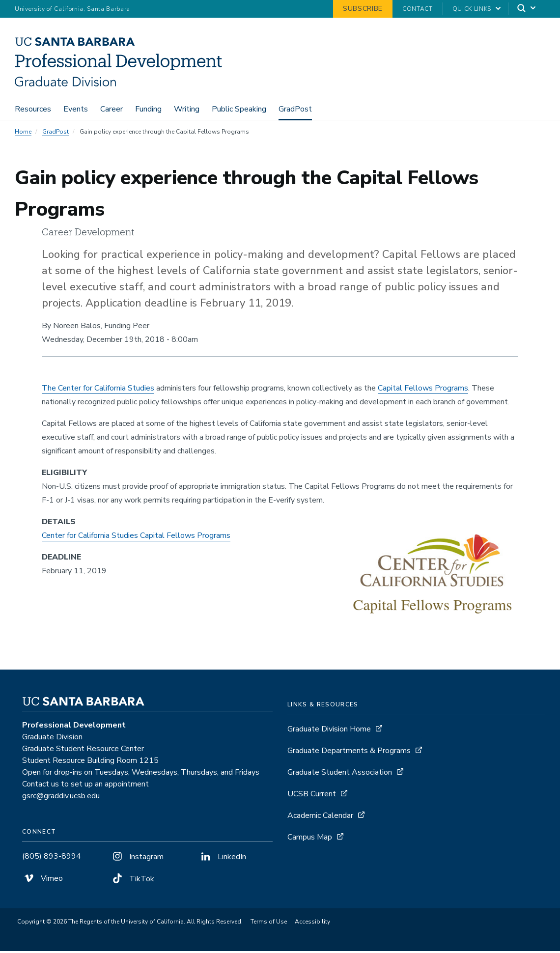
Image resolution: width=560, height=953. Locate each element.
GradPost (295, 109)
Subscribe (363, 9)
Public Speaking (239, 109)
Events (76, 109)
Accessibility (312, 924)
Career (112, 109)
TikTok (132, 881)
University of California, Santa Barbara (72, 9)
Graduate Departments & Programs (349, 753)
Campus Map (310, 839)
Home (23, 134)
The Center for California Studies (98, 390)
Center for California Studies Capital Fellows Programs (136, 537)
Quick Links (472, 9)
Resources (33, 109)
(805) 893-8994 (52, 858)
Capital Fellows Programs (423, 390)
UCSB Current (312, 796)
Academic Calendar (320, 817)
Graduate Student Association (340, 774)
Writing (187, 109)
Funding (148, 109)
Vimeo (42, 880)
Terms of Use (269, 924)
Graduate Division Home (329, 731)
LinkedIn (223, 859)
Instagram (137, 859)
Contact (418, 9)
